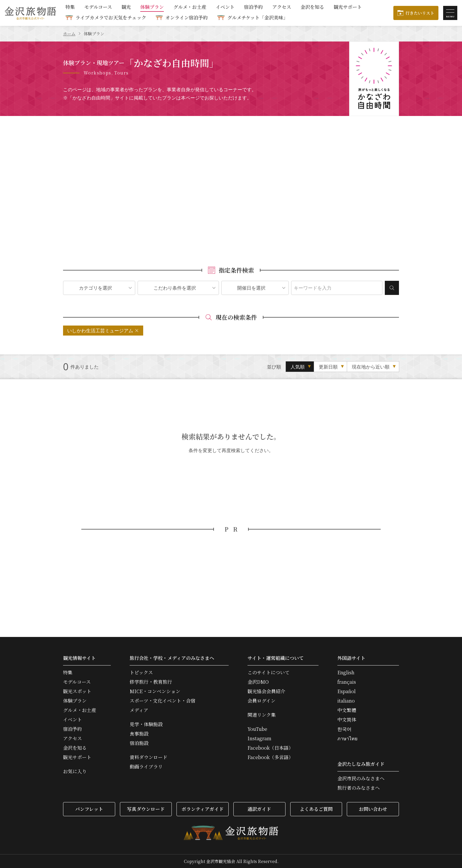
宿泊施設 (139, 743)
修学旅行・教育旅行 (151, 682)
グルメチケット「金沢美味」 (258, 18)
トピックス (141, 673)
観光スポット (77, 691)
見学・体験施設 (146, 724)
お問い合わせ (373, 809)
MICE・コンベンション (155, 691)
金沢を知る (312, 8)
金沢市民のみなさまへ (361, 779)
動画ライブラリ (146, 767)
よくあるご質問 (316, 809)
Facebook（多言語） (270, 757)
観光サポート (348, 8)
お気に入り (75, 771)
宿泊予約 (253, 8)
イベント (225, 8)
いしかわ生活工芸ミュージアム (100, 331)
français (347, 682)
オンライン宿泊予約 (187, 18)
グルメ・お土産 (190, 8)
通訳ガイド (259, 809)
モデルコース (98, 8)
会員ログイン (261, 701)
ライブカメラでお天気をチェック (111, 18)
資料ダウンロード (148, 757)
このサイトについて (269, 673)
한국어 (344, 729)
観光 (126, 8)
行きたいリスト (420, 13)
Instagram (259, 738)
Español (346, 691)
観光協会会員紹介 (266, 691)
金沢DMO (258, 682)
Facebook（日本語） (270, 748)
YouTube (257, 729)
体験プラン (152, 8)
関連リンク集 (262, 715)
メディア (139, 710)
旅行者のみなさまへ (359, 788)
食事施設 (139, 734)
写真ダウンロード (146, 809)
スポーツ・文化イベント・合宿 (162, 701)
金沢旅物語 (30, 13)
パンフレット (89, 809)
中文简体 (347, 720)
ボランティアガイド (203, 809)
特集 (70, 8)
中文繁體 (347, 710)
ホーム (69, 34)
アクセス (282, 8)
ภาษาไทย (347, 738)
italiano (346, 701)
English (346, 673)
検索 (392, 288)
